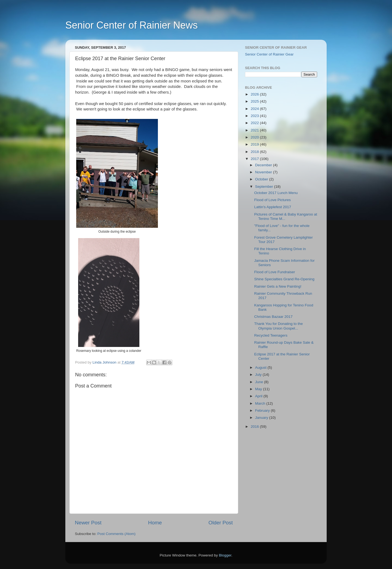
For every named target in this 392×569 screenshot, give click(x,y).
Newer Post (88, 523)
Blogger (225, 555)
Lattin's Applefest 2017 (273, 207)
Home (155, 523)
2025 (255, 101)
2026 (255, 94)
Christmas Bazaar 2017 (273, 317)
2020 (255, 137)
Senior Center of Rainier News (131, 25)
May (259, 389)
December (264, 165)
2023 (255, 116)
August (261, 367)
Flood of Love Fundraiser (275, 272)
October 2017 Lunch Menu (276, 193)
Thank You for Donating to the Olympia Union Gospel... (279, 326)
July (259, 375)
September (265, 187)
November (264, 172)
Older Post (221, 523)
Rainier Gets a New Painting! (278, 286)
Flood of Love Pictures (272, 200)
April (259, 396)
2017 (255, 159)
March (261, 403)
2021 (255, 130)
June (260, 382)
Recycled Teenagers (271, 335)
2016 (255, 427)
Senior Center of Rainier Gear (269, 54)
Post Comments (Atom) (117, 534)
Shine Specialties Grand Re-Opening (284, 279)
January (262, 418)
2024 (255, 109)
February (263, 410)
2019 (255, 144)
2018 (255, 152)
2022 (255, 123)
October (262, 179)
